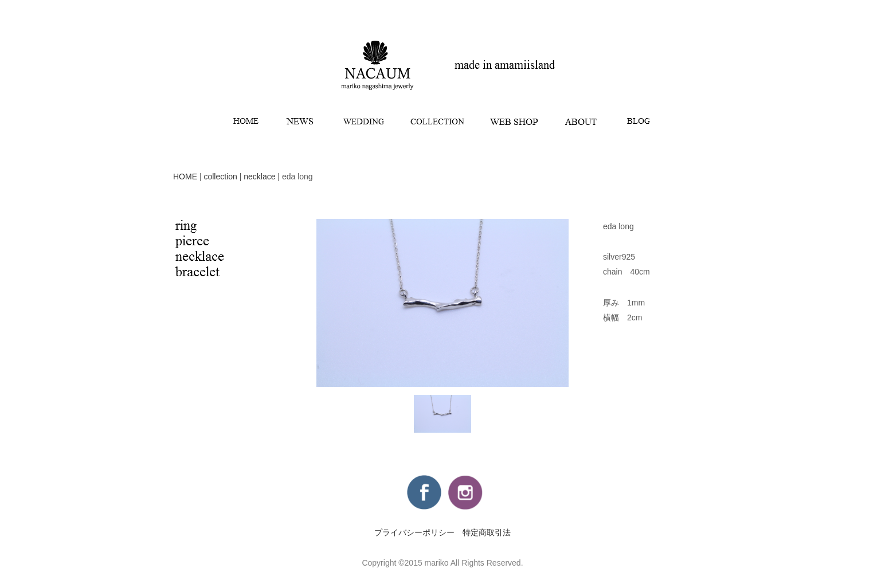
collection (220, 177)
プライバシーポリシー (414, 532)
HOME (185, 177)
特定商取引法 (487, 532)
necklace (259, 177)
